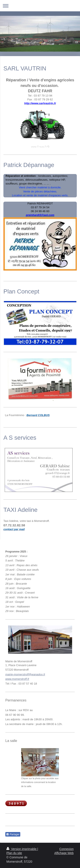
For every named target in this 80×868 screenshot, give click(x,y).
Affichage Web (64, 853)
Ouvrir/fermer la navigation (40, 6)
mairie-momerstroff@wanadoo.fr (25, 674)
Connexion (66, 849)
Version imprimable (22, 849)
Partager (13, 834)
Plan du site (14, 853)
